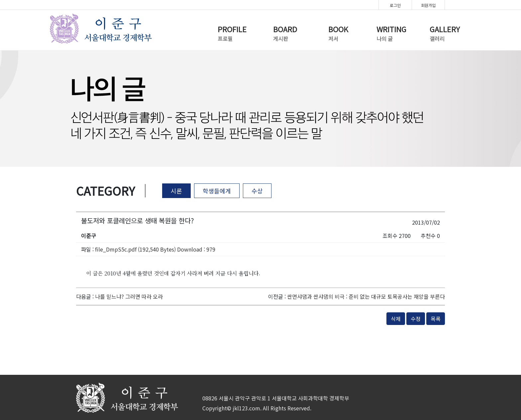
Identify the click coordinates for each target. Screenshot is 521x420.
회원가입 (428, 5)
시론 (176, 191)
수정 (416, 319)
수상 (257, 191)
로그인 (395, 5)
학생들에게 (217, 191)
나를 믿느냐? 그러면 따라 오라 (129, 296)
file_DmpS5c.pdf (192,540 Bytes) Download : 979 (155, 249)
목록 (436, 319)
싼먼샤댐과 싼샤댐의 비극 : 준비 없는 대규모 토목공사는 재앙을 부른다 (366, 296)
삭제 (396, 319)
